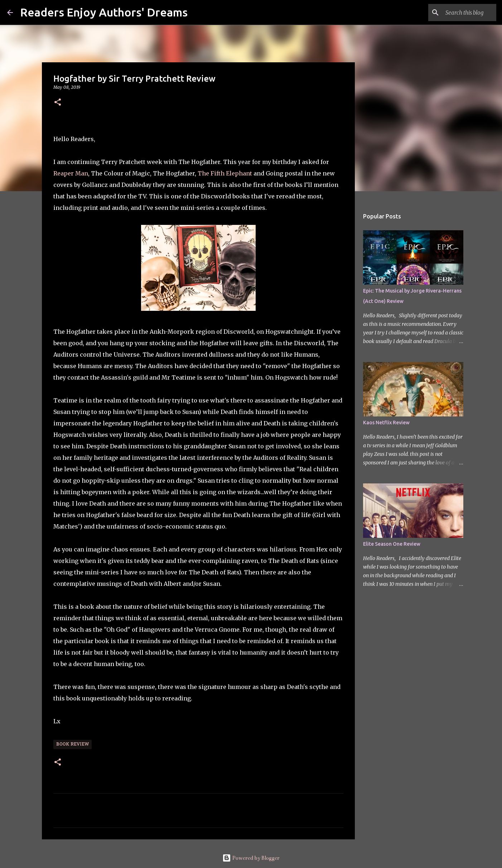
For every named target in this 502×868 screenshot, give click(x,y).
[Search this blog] (459, 13)
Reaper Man (71, 173)
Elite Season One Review (392, 544)
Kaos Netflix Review (386, 423)
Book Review (73, 744)
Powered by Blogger (251, 858)
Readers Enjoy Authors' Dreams (104, 12)
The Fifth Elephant (225, 173)
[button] (58, 103)
